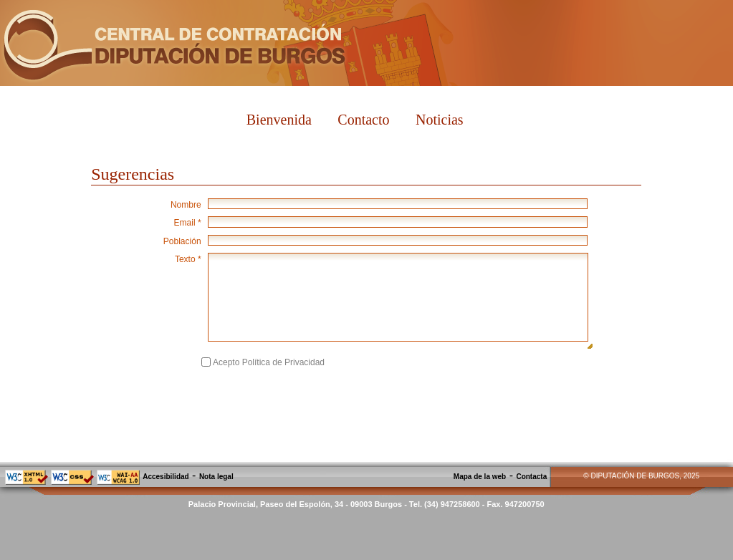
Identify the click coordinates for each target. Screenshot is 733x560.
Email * (188, 223)
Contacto (363, 120)
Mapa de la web (480, 477)
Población (182, 241)
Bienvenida (279, 120)
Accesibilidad (166, 477)
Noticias (440, 120)
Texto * (188, 259)
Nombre (186, 205)
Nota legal (216, 477)
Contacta (531, 477)
